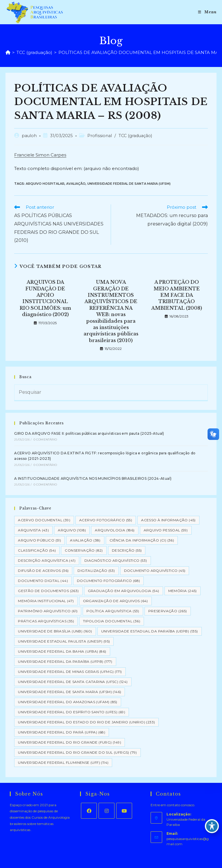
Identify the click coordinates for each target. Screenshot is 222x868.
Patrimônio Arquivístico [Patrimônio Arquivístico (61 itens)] (48, 611)
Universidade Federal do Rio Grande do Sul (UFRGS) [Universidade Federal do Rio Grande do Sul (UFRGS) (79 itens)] (77, 752)
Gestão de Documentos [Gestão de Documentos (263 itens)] (48, 591)
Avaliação (76, 184)
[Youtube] (124, 811)
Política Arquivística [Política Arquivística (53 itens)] (113, 611)
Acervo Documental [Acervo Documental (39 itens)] (44, 520)
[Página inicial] (8, 52)
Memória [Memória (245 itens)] (183, 591)
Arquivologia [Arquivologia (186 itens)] (115, 530)
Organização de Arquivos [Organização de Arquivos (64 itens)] (115, 601)
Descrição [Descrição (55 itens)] (127, 550)
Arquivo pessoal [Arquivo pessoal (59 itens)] (166, 530)
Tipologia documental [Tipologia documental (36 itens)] (112, 621)
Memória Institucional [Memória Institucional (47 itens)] (46, 601)
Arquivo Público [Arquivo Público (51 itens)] (39, 540)
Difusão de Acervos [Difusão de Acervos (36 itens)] (43, 571)
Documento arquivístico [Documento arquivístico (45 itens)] (155, 571)
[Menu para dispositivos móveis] (207, 12)
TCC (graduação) (135, 136)
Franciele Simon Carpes (40, 155)
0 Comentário (45, 439)
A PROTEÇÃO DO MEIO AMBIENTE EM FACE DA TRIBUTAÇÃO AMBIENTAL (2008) (177, 295)
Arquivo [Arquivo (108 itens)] (72, 530)
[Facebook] (89, 811)
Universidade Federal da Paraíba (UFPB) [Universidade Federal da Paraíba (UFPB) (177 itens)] (65, 661)
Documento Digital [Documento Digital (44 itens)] (43, 581)
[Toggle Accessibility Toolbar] (212, 826)
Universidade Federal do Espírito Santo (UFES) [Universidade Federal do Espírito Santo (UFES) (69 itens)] (72, 712)
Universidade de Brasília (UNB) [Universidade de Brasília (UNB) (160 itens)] (55, 631)
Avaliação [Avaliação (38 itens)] (85, 540)
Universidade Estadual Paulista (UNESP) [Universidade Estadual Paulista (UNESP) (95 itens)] (64, 641)
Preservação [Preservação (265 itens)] (168, 611)
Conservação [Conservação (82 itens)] (84, 550)
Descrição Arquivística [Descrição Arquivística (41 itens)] (47, 560)
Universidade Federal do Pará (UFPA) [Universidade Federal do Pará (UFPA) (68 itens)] (62, 732)
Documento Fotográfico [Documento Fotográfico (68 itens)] (108, 581)
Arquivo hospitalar (45, 184)
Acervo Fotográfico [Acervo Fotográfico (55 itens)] (106, 520)
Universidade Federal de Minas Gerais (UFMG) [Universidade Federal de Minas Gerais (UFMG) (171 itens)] (70, 672)
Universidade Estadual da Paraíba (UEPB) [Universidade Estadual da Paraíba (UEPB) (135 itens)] (150, 631)
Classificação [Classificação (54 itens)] (37, 550)
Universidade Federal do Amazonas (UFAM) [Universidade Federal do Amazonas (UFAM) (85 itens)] (68, 702)
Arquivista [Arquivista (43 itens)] (33, 530)
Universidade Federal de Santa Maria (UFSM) (129, 184)
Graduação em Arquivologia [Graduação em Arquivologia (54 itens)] (124, 591)
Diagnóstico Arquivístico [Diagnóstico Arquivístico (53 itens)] (116, 560)
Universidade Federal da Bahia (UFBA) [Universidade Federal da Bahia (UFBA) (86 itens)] (62, 651)
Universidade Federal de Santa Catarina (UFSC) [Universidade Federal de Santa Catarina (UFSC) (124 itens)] (73, 682)
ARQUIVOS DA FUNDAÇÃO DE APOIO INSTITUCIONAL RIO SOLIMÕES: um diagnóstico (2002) (45, 298)
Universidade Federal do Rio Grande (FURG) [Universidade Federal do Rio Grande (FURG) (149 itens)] (70, 742)
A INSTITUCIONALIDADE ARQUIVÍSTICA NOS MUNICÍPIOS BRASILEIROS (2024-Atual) (93, 478)
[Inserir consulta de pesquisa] (111, 393)
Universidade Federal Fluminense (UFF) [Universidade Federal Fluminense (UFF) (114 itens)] (63, 762)
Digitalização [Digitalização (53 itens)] (96, 571)
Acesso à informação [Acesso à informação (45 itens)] (168, 520)
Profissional (100, 136)
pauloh (29, 136)
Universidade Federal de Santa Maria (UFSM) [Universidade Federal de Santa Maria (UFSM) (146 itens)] (70, 692)
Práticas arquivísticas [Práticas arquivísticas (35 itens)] (46, 621)
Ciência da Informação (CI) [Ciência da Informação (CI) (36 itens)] (142, 540)
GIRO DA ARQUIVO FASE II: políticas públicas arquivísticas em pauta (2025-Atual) (89, 433)
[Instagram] (107, 811)
